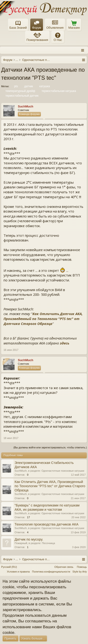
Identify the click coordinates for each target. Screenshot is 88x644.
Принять (10, 638)
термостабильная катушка (58, 91)
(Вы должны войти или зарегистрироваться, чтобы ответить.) (50, 447)
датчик (28, 86)
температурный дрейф (20, 91)
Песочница (48, 543)
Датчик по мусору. (29, 539)
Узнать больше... (33, 638)
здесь (65, 343)
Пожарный (21, 543)
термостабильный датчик (22, 96)
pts (16, 86)
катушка (44, 86)
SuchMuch (21, 471)
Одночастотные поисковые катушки (63, 471)
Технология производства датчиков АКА (46, 524)
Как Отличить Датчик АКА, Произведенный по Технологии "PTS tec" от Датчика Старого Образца (43, 319)
